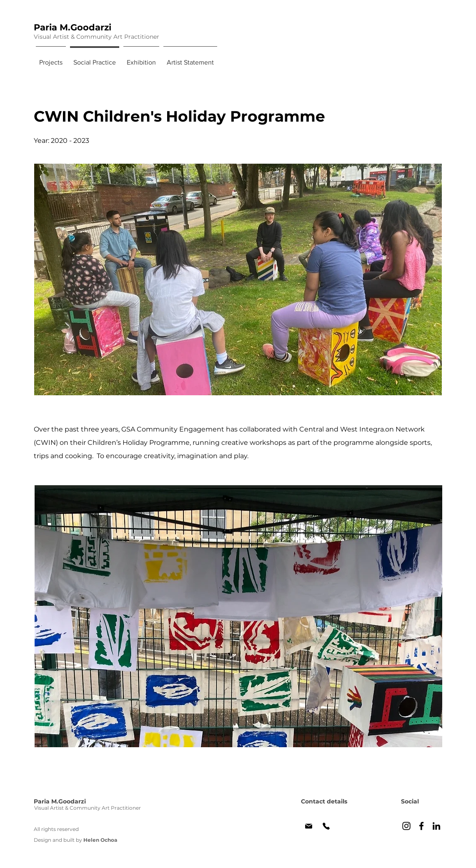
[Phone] (326, 826)
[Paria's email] (309, 826)
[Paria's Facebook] (421, 826)
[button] (238, 616)
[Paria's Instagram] (406, 826)
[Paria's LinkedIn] (436, 826)
